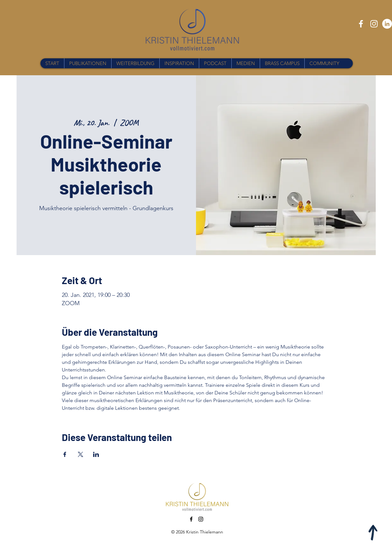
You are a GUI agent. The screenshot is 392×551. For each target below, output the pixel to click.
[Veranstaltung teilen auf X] (80, 454)
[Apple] (374, 533)
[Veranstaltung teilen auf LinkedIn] (96, 454)
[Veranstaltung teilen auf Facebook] (65, 454)
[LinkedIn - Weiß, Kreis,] (387, 24)
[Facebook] (361, 24)
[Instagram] (374, 24)
